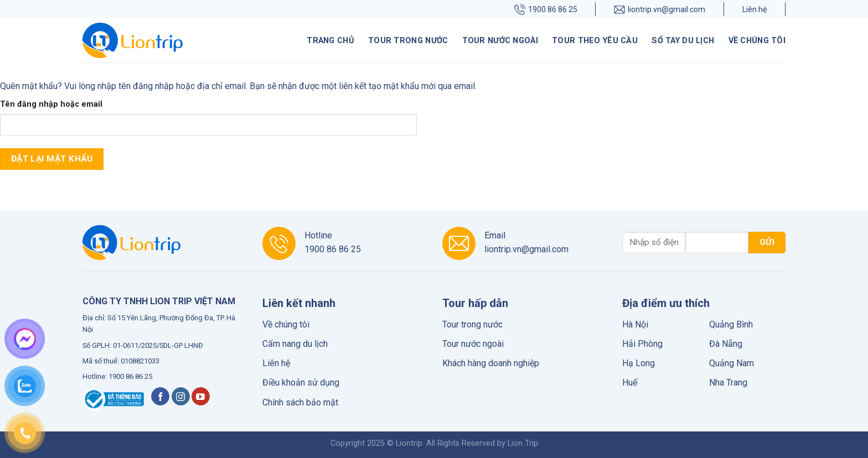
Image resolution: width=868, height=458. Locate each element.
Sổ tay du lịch (683, 41)
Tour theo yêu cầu (595, 41)
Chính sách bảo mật (300, 402)
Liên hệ (755, 9)
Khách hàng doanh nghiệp (491, 363)
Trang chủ (330, 41)
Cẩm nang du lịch (295, 344)
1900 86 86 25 (546, 9)
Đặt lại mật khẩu (52, 159)
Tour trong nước (408, 41)
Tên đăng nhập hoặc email (51, 104)
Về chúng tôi (757, 41)
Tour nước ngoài (500, 41)
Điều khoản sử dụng (301, 382)
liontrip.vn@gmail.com (660, 9)
